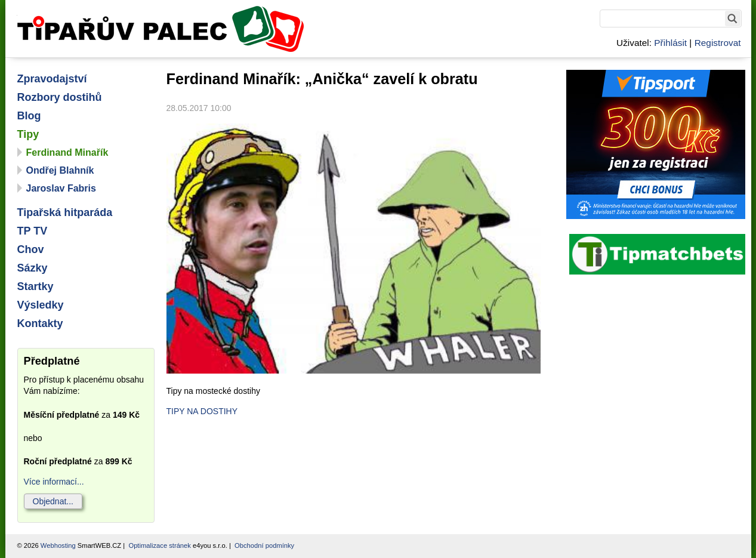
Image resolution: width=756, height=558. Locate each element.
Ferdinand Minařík (67, 152)
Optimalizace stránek (159, 545)
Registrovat (718, 43)
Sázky (33, 268)
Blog (29, 116)
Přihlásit (670, 43)
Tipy (28, 134)
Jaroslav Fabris (61, 188)
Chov (31, 249)
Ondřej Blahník (60, 170)
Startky (36, 286)
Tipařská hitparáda (65, 212)
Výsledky (41, 305)
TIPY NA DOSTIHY (202, 411)
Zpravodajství (52, 79)
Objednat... (53, 501)
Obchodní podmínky (264, 545)
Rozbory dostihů (60, 97)
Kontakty (40, 323)
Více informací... (54, 482)
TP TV (33, 231)
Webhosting (58, 545)
